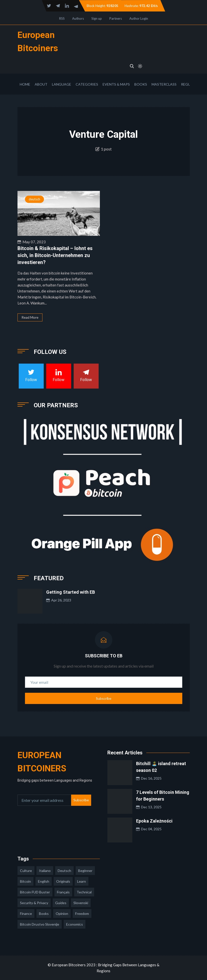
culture (26, 871)
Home (25, 84)
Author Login (139, 18)
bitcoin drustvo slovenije (40, 924)
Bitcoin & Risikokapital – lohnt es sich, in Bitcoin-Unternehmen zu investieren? (55, 255)
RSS (62, 18)
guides (61, 903)
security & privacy (34, 903)
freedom (82, 913)
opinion (62, 913)
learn (82, 881)
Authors (78, 18)
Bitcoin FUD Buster (35, 892)
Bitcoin (25, 881)
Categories (87, 84)
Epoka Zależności (154, 821)
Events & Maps (116, 84)
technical (84, 892)
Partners (116, 18)
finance (26, 913)
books (44, 913)
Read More (30, 317)
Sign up (97, 18)
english (44, 881)
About (41, 84)
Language (62, 84)
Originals (63, 881)
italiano (45, 871)
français (63, 892)
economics (75, 924)
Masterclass (164, 84)
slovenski (81, 903)
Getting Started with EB (71, 592)
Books (141, 84)
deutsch (34, 199)
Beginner (85, 871)
